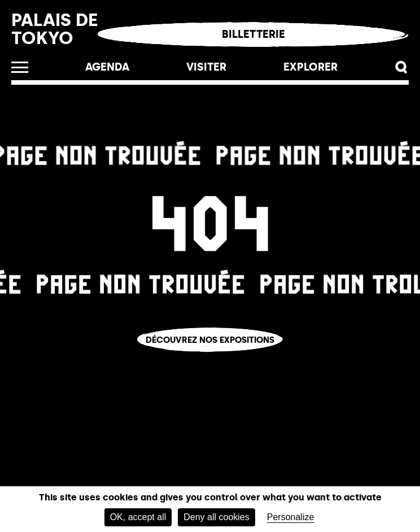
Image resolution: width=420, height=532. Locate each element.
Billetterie (253, 34)
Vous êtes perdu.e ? (210, 359)
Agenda (107, 67)
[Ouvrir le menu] (20, 67)
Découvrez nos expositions (210, 340)
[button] (402, 67)
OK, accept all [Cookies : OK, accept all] (138, 517)
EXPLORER (310, 67)
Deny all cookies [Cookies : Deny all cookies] (216, 517)
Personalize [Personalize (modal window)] (291, 517)
